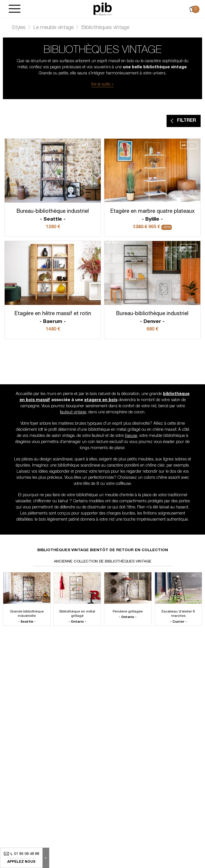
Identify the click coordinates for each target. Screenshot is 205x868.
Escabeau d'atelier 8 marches (179, 617)
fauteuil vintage (73, 412)
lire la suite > (102, 85)
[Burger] (15, 9)
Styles (19, 28)
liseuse (131, 436)
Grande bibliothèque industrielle (27, 617)
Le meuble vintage (54, 28)
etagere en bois (101, 400)
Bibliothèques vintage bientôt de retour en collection (103, 550)
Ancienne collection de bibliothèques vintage (103, 562)
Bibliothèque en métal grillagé (77, 617)
